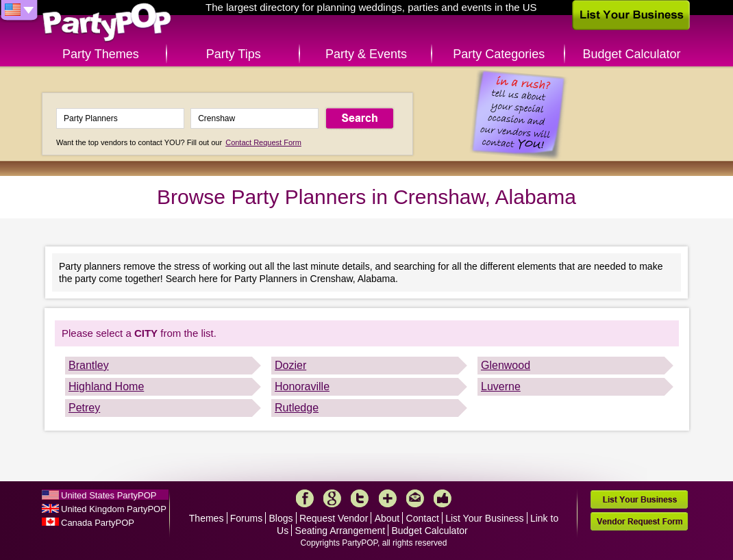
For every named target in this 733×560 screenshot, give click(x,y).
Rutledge (297, 408)
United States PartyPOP (109, 495)
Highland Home (106, 386)
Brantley (89, 365)
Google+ (332, 498)
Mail (415, 498)
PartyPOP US (107, 23)
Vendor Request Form (639, 521)
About (387, 518)
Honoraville (302, 386)
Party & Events (366, 54)
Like (443, 498)
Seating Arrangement (340, 531)
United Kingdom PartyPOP (114, 509)
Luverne (501, 386)
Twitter (360, 498)
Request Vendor (334, 518)
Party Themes (101, 54)
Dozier (290, 365)
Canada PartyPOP (98, 523)
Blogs (281, 518)
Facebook (305, 498)
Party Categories (499, 54)
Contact (423, 518)
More (388, 498)
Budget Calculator (632, 54)
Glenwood (506, 365)
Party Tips (234, 54)
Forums (246, 518)
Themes (207, 518)
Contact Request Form (263, 142)
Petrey (84, 408)
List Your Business (484, 518)
